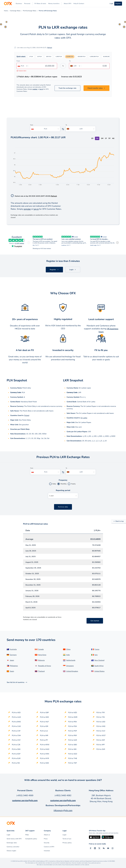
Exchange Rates (15, 11)
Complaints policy (31, 839)
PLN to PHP (73, 731)
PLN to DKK (16, 749)
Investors (47, 851)
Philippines (14, 666)
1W (97, 138)
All (113, 138)
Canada (41, 649)
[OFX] (8, 4)
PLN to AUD (16, 717)
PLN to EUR (16, 758)
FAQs (27, 835)
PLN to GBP (44, 713)
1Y (106, 138)
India (68, 655)
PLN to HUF (44, 722)
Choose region (11, 851)
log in (41, 89)
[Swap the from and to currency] (63, 66)
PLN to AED (16, 713)
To (70, 61)
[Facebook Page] (91, 848)
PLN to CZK (16, 745)
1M (102, 138)
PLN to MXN (45, 754)
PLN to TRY (101, 713)
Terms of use (67, 839)
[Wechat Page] (104, 848)
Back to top (119, 521)
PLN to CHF (16, 731)
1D (92, 138)
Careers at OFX (49, 847)
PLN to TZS (101, 717)
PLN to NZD (73, 713)
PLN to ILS (44, 731)
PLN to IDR (44, 726)
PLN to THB (73, 758)
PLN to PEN (72, 722)
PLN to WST (101, 735)
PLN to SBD (73, 745)
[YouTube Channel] (108, 848)
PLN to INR (44, 735)
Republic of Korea (45, 666)
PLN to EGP (16, 754)
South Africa (99, 666)
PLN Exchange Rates (30, 11)
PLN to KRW (45, 745)
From (18, 61)
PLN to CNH (16, 735)
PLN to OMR (73, 717)
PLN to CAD (16, 726)
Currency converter (13, 847)
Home (6, 11)
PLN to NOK (44, 763)
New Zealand (99, 660)
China (68, 649)
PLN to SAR (73, 740)
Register (118, 4)
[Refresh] (15, 48)
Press (46, 839)
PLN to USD (101, 722)
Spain (12, 671)
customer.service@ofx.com (25, 800)
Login (8, 835)
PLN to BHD (16, 722)
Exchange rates (12, 843)
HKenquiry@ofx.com (63, 810)
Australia (13, 649)
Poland (27, 415)
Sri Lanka (84, 418)
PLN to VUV (101, 731)
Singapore (70, 666)
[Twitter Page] (99, 848)
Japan (12, 660)
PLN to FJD (16, 763)
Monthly (64, 484)
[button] (31, 57)
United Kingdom (72, 671)
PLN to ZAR (101, 749)
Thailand (41, 671)
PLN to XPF (101, 745)
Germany (13, 655)
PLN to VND (101, 726)
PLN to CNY (16, 740)
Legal (64, 835)
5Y (110, 138)
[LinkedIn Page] (95, 848)
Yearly (73, 484)
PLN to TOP (72, 763)
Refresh (50, 48)
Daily (54, 484)
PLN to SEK (72, 749)
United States (99, 671)
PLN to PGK (73, 726)
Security (47, 843)
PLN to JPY (44, 740)
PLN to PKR (72, 735)
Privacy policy (67, 843)
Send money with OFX (14, 839)
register (35, 89)
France (97, 649)
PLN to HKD (44, 717)
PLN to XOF (101, 740)
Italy (96, 655)
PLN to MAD (45, 749)
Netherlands (71, 660)
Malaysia (41, 660)
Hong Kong (42, 655)
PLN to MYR (45, 758)
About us (47, 835)
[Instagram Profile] (113, 848)
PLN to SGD (73, 754)
